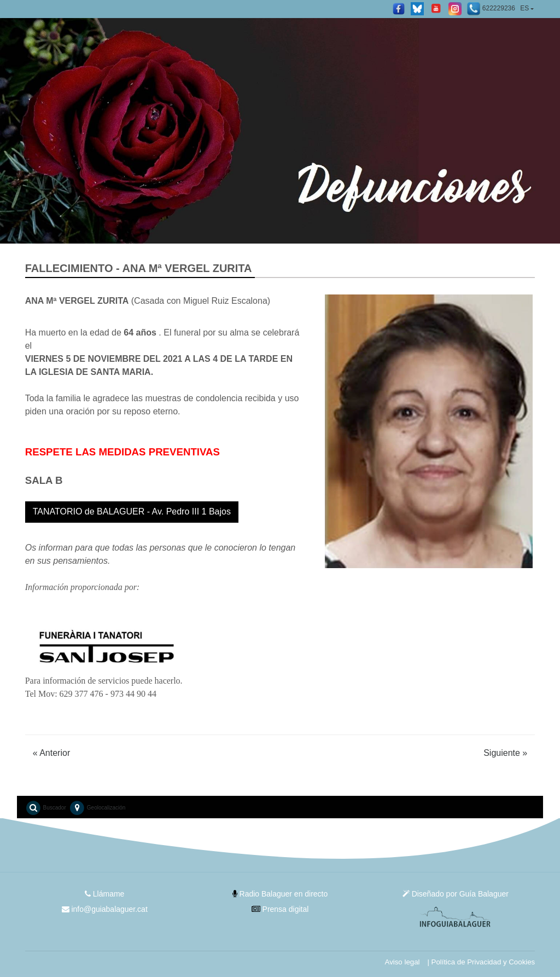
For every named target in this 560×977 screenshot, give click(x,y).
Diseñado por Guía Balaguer (456, 894)
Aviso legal (402, 962)
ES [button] (524, 8)
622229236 (491, 9)
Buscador (46, 808)
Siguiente (505, 753)
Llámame (104, 894)
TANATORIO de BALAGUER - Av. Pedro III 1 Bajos (132, 511)
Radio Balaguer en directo (280, 894)
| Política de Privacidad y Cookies (481, 962)
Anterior (52, 753)
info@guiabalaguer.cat (104, 909)
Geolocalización (97, 808)
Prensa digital (280, 909)
